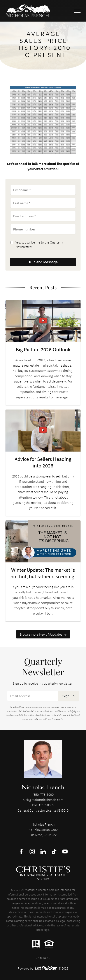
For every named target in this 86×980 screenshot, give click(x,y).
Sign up (68, 696)
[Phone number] (43, 229)
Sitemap (43, 958)
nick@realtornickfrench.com (43, 800)
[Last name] (43, 203)
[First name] (43, 190)
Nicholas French (43, 787)
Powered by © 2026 (43, 968)
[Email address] (43, 216)
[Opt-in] (12, 243)
